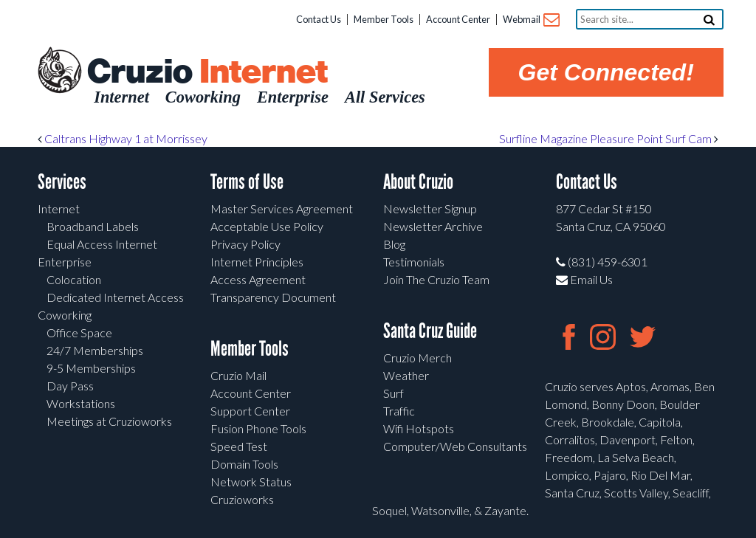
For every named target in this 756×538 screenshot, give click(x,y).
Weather (406, 375)
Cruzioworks (242, 499)
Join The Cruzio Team (436, 279)
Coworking (65, 315)
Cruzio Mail (238, 375)
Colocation (74, 279)
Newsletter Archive (433, 226)
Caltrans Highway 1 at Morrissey (123, 138)
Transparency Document (273, 297)
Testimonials (414, 262)
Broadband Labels (93, 226)
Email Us (584, 279)
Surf (394, 393)
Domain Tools (244, 464)
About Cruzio (418, 182)
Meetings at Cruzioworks (109, 421)
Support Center (250, 411)
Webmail (530, 20)
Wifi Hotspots (419, 428)
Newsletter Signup (430, 208)
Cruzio (207, 72)
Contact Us (319, 19)
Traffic (399, 411)
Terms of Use (247, 182)
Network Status (251, 482)
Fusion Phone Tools (258, 428)
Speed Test (239, 446)
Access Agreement (258, 279)
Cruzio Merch (417, 358)
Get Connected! (606, 72)
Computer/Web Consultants (455, 446)
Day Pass (70, 386)
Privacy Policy (245, 244)
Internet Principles (257, 262)
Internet (59, 208)
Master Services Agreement (282, 208)
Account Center (458, 19)
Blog (394, 244)
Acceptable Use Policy (267, 226)
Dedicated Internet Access (115, 297)
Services (62, 182)
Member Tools (384, 19)
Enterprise (65, 262)
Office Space (79, 332)
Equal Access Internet (102, 244)
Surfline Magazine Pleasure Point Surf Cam (609, 138)
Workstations (81, 403)
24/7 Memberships (95, 350)
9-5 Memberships (91, 368)
